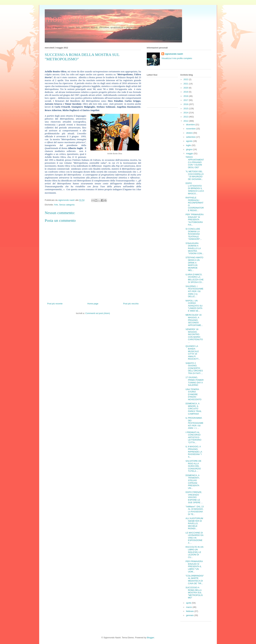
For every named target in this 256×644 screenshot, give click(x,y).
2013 (186, 117)
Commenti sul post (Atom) (98, 313)
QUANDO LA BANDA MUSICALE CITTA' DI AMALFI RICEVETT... (193, 352)
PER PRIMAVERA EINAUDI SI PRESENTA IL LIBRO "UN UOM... (194, 566)
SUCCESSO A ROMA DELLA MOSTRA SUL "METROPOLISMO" (194, 593)
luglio (189, 145)
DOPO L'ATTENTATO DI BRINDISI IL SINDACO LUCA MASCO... (195, 188)
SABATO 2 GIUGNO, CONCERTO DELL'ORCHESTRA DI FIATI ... (194, 368)
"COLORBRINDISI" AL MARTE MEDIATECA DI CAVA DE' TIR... (195, 580)
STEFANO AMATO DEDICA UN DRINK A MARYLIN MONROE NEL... (194, 264)
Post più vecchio (131, 304)
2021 (186, 84)
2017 (186, 100)
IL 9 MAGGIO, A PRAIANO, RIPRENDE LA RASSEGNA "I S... (194, 452)
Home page (93, 304)
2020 (186, 88)
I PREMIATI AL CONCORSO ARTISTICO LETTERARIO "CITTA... (193, 437)
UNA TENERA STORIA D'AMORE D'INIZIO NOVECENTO (193, 394)
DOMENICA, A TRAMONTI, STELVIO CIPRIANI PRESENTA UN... (193, 482)
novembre (191, 129)
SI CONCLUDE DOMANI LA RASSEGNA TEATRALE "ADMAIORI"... (194, 234)
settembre (191, 137)
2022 (186, 79)
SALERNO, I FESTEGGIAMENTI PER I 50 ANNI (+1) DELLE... (194, 291)
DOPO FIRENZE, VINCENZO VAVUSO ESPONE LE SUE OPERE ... (194, 497)
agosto (190, 141)
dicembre (191, 125)
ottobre (190, 133)
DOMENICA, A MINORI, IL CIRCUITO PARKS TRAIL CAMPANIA (193, 409)
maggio (190, 153)
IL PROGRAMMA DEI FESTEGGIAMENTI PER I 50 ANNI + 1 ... (194, 423)
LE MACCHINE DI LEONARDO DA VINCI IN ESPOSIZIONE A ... (194, 538)
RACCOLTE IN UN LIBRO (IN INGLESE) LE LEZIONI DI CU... (194, 552)
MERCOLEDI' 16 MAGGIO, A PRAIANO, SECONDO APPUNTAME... (194, 320)
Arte (56, 205)
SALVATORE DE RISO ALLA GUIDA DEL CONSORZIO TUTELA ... (193, 466)
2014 (186, 113)
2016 (186, 104)
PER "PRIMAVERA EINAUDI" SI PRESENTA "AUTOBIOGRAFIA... (194, 220)
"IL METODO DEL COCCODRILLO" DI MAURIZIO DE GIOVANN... (194, 175)
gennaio (190, 615)
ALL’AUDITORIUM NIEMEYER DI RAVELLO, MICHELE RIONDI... (194, 523)
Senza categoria (67, 205)
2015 (186, 109)
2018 (186, 96)
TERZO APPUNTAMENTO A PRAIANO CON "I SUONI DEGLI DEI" (195, 162)
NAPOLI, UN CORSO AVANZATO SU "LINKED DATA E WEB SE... (194, 306)
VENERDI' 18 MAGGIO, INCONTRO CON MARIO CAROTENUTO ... (194, 336)
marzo (189, 607)
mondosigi (65, 18)
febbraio (190, 611)
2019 (186, 92)
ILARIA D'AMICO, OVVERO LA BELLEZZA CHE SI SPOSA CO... (194, 278)
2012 (186, 121)
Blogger (151, 638)
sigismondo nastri (174, 54)
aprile (189, 603)
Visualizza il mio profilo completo (177, 58)
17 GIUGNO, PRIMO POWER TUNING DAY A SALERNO (194, 381)
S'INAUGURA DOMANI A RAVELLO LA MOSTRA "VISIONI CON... (195, 248)
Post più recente (55, 304)
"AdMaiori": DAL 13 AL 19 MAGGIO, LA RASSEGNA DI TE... (195, 510)
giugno (190, 149)
